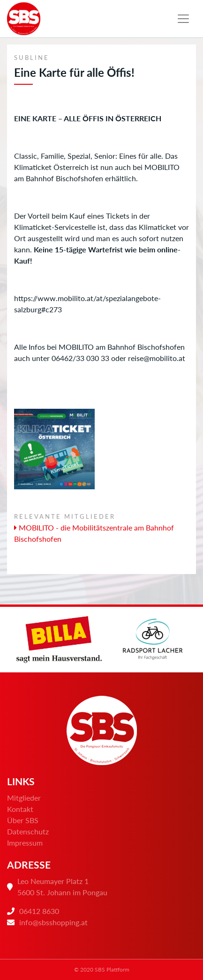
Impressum (25, 843)
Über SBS (23, 820)
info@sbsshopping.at (53, 922)
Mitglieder (24, 798)
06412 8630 (39, 911)
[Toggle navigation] (183, 19)
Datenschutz (28, 831)
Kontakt (20, 809)
